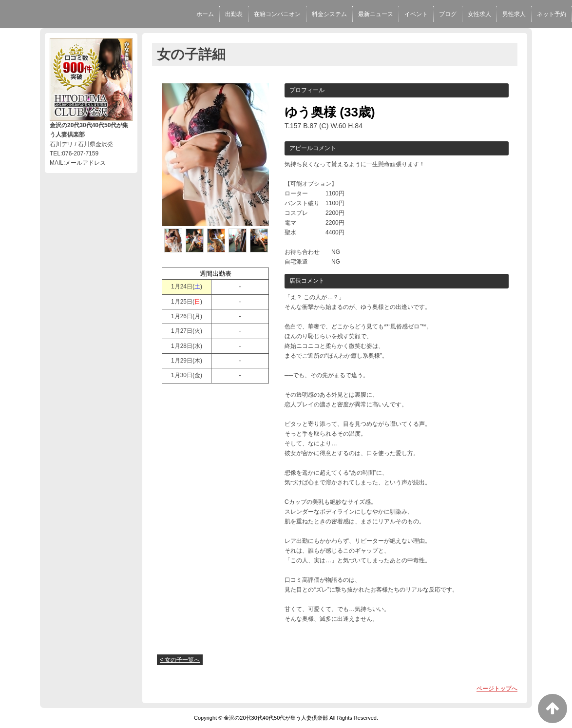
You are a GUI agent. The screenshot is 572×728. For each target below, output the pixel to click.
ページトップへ (497, 689)
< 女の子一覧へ (180, 660)
